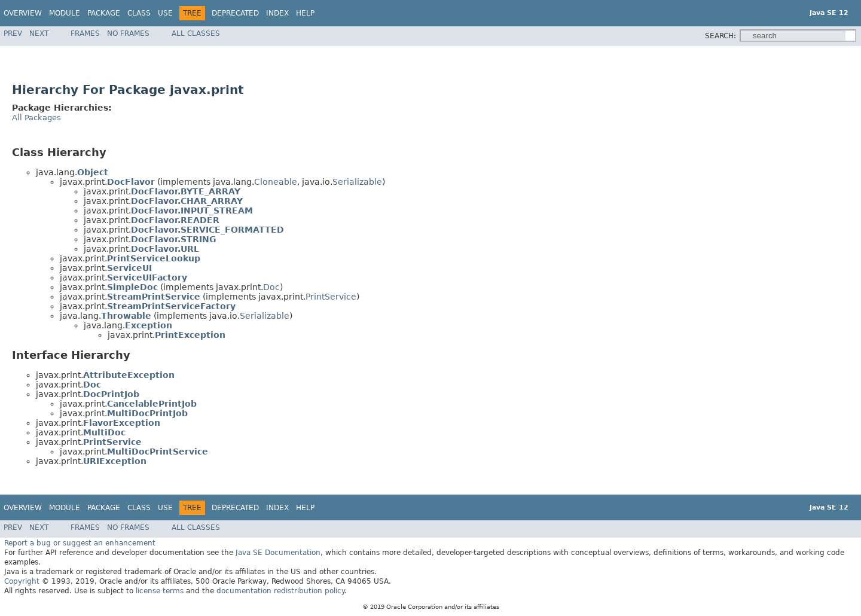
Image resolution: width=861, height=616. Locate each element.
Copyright (22, 581)
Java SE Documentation (278, 553)
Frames (85, 33)
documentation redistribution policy (280, 591)
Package (104, 13)
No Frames (128, 33)
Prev (13, 33)
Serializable (357, 182)
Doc (271, 287)
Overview (23, 13)
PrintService (331, 297)
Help (305, 13)
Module (65, 13)
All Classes (196, 33)
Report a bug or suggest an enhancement (80, 543)
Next (39, 33)
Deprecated (235, 13)
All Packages (36, 118)
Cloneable (276, 182)
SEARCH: (720, 36)
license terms (160, 591)
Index (277, 13)
